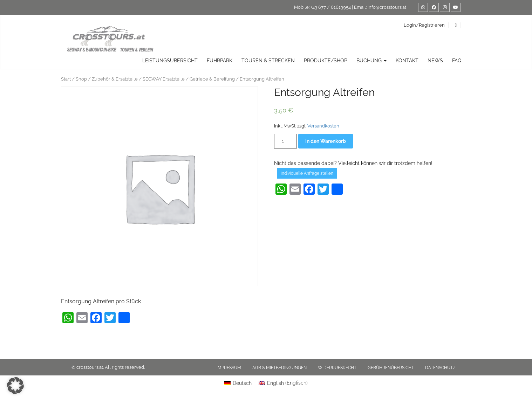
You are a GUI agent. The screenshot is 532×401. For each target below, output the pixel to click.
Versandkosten (323, 126)
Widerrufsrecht (337, 368)
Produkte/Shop (326, 61)
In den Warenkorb (326, 141)
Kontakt (407, 61)
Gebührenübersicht (391, 368)
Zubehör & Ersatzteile (115, 79)
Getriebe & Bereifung (212, 79)
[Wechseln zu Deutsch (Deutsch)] (238, 383)
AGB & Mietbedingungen (279, 368)
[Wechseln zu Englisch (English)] (283, 383)
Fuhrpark (220, 61)
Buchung (371, 61)
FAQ (457, 61)
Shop (81, 79)
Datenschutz (440, 368)
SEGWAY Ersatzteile (164, 79)
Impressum (229, 368)
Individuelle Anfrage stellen (307, 173)
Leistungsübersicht (170, 61)
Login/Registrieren (424, 25)
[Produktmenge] (285, 141)
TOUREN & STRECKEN (268, 61)
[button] (15, 386)
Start (66, 79)
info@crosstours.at (387, 7)
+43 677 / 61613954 (331, 7)
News (435, 61)
